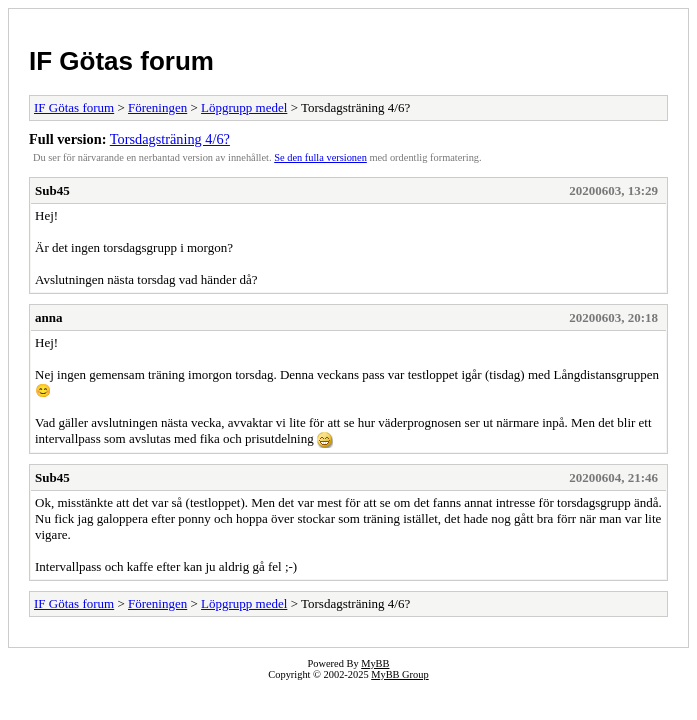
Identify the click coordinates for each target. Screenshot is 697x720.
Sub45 (52, 190)
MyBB (375, 663)
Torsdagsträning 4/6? (170, 139)
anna (48, 317)
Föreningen (157, 107)
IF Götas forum (121, 61)
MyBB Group (399, 674)
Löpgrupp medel (244, 107)
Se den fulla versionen (320, 157)
